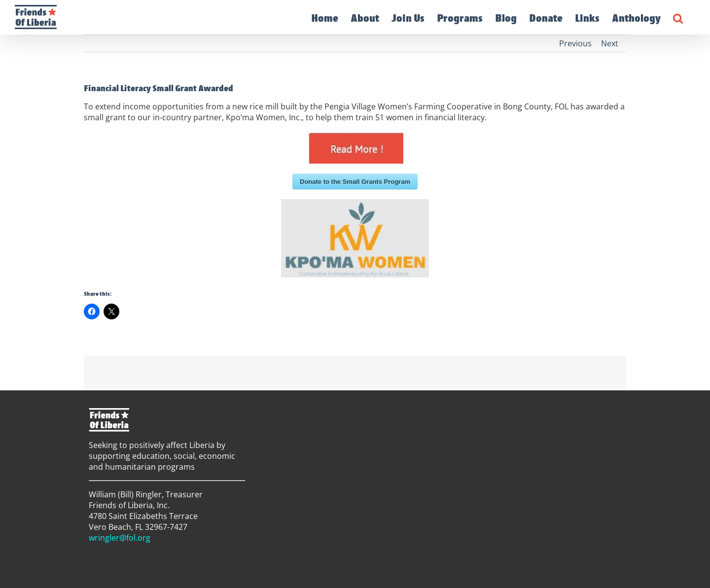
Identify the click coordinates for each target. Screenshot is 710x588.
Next (610, 43)
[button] (678, 17)
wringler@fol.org (120, 538)
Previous (575, 43)
